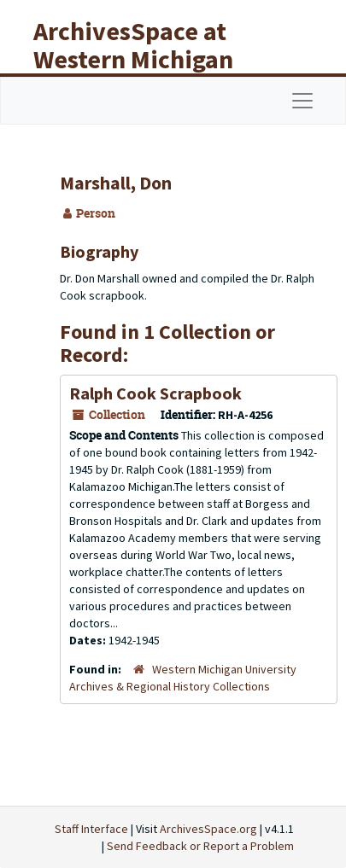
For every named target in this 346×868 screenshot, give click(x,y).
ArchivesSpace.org (208, 829)
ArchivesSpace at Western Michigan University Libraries (146, 59)
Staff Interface (91, 829)
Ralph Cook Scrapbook (155, 393)
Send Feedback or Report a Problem (200, 846)
